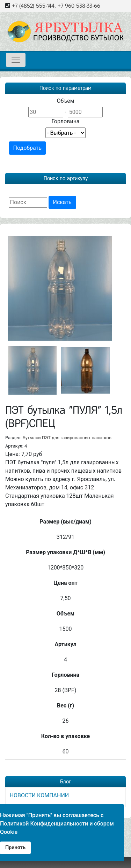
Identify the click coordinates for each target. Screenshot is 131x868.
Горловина (65, 121)
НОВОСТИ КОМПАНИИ (39, 795)
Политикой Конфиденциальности (44, 824)
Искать (62, 202)
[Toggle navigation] (16, 60)
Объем (65, 101)
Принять (15, 848)
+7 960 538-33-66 (79, 6)
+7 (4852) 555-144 (33, 6)
